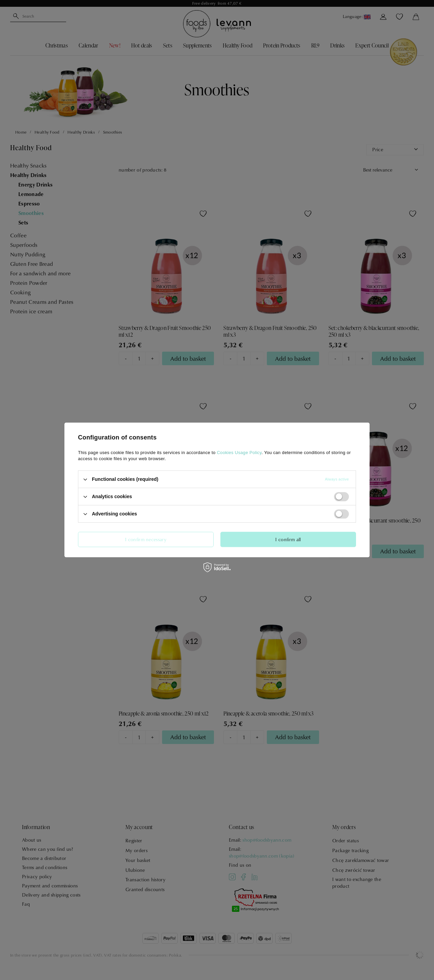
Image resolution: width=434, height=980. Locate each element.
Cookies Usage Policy (239, 453)
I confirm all (288, 539)
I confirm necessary (146, 539)
